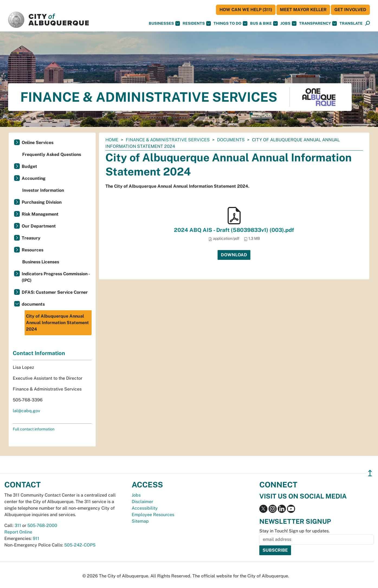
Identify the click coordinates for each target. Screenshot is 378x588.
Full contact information (34, 429)
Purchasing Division (42, 202)
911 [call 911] (36, 539)
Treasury (31, 238)
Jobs (288, 23)
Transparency (318, 23)
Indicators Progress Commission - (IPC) (56, 277)
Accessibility (145, 508)
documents (231, 140)
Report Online (18, 532)
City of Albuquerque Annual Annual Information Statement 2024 (57, 323)
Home (112, 140)
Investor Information (43, 190)
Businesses (164, 23)
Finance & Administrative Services (168, 140)
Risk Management (40, 214)
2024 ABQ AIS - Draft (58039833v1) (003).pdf (234, 230)
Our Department (39, 226)
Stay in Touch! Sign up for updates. (295, 531)
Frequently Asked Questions (52, 154)
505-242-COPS (80, 545)
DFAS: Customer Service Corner (55, 292)
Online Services (38, 143)
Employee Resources (153, 515)
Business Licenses (41, 262)
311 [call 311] (18, 525)
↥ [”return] (370, 473)
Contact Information (39, 353)
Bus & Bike (264, 23)
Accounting (34, 178)
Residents (197, 23)
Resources (33, 250)
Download (234, 255)
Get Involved (350, 10)
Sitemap (140, 521)
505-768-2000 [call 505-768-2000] (42, 525)
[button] (351, 23)
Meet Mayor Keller (303, 10)
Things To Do (230, 23)
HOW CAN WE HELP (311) (246, 10)
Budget (29, 166)
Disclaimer (142, 502)
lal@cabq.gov (26, 411)
